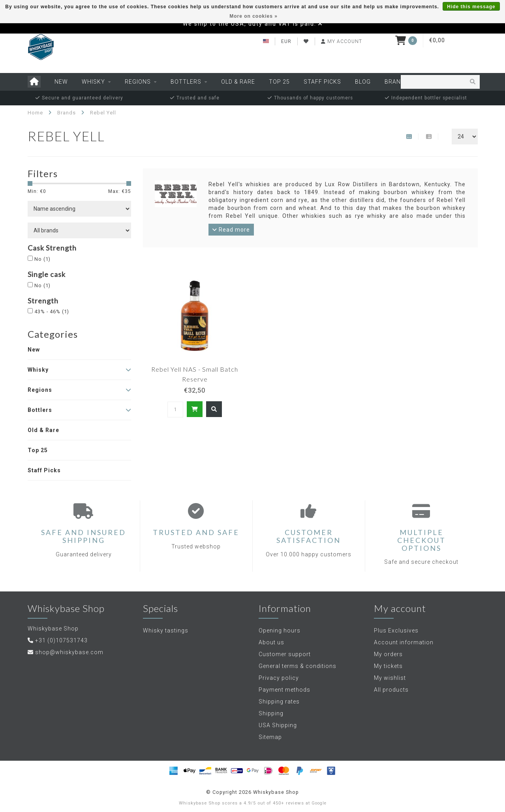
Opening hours (280, 631)
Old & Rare (238, 82)
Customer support (285, 654)
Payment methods (284, 690)
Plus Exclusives (396, 631)
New (61, 82)
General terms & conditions (298, 666)
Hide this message (471, 7)
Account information (404, 642)
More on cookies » (253, 16)
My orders (388, 654)
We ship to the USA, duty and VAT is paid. (250, 24)
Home (35, 113)
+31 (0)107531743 (61, 640)
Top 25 (279, 82)
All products (391, 690)
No (42, 259)
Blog (363, 82)
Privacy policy (279, 678)
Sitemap (270, 737)
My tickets (388, 666)
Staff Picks (322, 82)
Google (319, 803)
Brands (397, 82)
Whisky (93, 82)
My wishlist (390, 678)
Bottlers (186, 82)
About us (271, 642)
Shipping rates (279, 702)
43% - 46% (52, 312)
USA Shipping (278, 725)
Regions (138, 82)
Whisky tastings (166, 631)
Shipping (271, 713)
